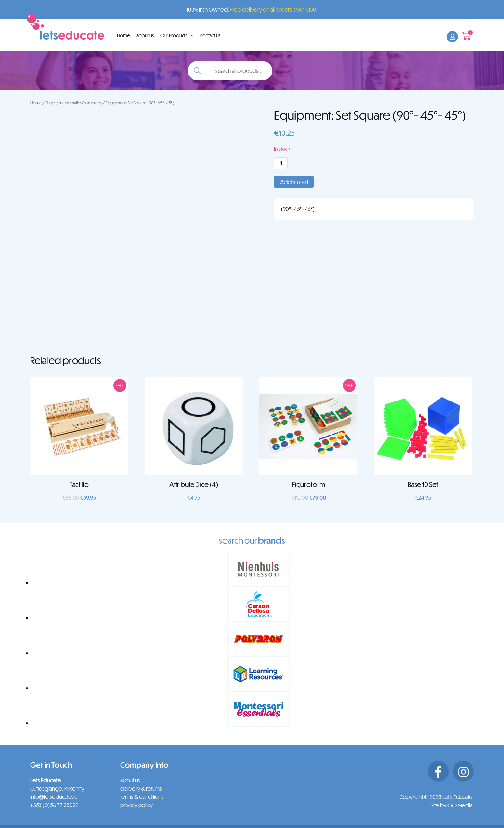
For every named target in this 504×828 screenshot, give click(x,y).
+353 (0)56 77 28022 (54, 805)
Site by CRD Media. (452, 805)
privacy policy (136, 805)
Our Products (177, 35)
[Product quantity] (281, 163)
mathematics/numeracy (81, 103)
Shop (50, 103)
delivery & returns (141, 789)
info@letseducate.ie (54, 797)
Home (123, 35)
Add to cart (294, 182)
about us (145, 35)
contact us (210, 35)
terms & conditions (142, 797)
